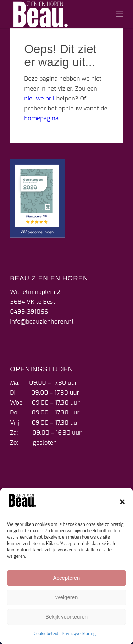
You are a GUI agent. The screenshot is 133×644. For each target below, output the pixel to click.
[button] (122, 502)
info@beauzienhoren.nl (42, 322)
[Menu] (119, 14)
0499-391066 (29, 312)
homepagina (41, 118)
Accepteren (67, 578)
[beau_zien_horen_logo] (55, 14)
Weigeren (67, 597)
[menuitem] (119, 14)
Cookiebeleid (46, 634)
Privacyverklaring (79, 634)
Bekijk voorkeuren (66, 617)
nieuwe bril (39, 98)
